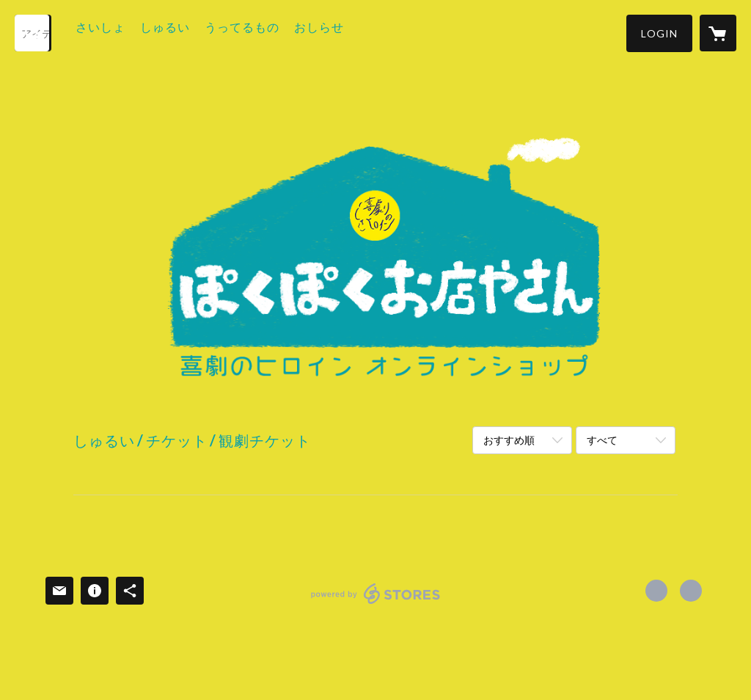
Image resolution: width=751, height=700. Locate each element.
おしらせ (339, 32)
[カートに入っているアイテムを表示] (718, 33)
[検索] (33, 33)
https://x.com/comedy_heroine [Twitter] (656, 591)
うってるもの (262, 32)
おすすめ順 (509, 440)
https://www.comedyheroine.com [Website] (691, 591)
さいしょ (120, 32)
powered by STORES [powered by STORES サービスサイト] (376, 604)
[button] (659, 33)
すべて (602, 440)
